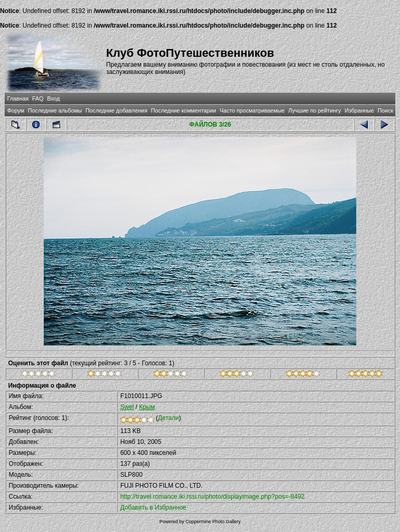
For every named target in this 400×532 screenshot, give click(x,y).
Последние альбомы (55, 110)
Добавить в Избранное (153, 508)
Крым (147, 407)
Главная (18, 98)
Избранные (359, 110)
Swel (127, 407)
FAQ (38, 98)
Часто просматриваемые (252, 110)
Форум (16, 110)
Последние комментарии (184, 110)
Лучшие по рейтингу (315, 110)
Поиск (385, 110)
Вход (53, 98)
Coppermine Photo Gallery (213, 522)
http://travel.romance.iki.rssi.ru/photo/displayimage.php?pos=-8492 (213, 497)
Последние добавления (116, 110)
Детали (168, 418)
